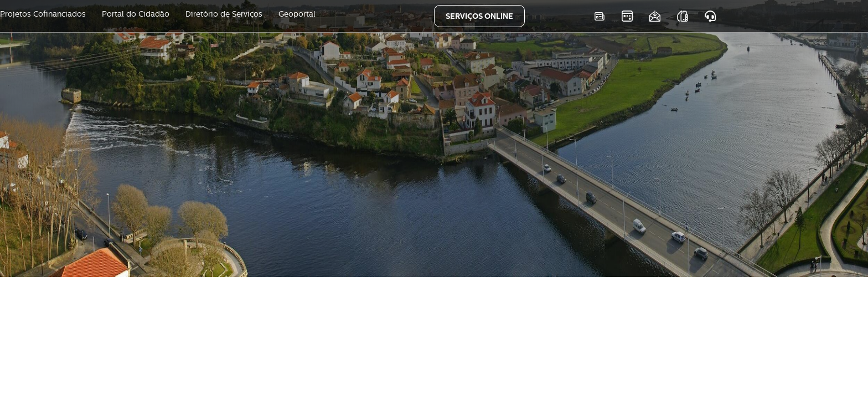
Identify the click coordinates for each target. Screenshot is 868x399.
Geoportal (297, 14)
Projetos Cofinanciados (43, 14)
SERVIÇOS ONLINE (479, 16)
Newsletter (655, 16)
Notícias (599, 16)
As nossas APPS (682, 16)
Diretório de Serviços (224, 14)
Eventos (627, 16)
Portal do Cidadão (136, 14)
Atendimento (710, 16)
